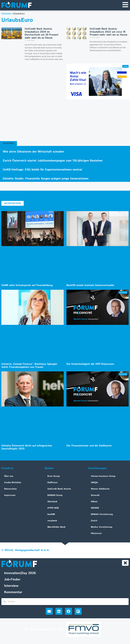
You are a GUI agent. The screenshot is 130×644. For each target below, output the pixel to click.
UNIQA (94, 483)
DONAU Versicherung (102, 515)
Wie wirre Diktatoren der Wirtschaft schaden (33, 152)
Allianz (94, 502)
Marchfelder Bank (56, 527)
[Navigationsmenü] (125, 5)
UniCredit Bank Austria (59, 489)
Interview (11, 586)
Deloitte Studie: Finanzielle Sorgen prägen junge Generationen (46, 179)
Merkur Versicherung (102, 527)
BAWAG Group (55, 496)
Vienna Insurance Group (103, 476)
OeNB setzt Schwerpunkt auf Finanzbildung (27, 286)
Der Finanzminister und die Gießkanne (89, 446)
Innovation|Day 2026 (20, 574)
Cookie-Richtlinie (13, 483)
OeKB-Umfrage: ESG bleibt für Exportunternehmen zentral (42, 170)
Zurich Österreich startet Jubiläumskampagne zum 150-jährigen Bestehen (53, 161)
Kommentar (13, 593)
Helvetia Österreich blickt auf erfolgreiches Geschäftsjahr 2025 (27, 448)
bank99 (51, 515)
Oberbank (52, 502)
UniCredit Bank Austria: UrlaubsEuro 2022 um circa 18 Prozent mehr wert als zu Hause (108, 32)
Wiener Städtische (100, 489)
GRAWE (95, 508)
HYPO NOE (53, 508)
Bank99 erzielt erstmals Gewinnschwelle (90, 286)
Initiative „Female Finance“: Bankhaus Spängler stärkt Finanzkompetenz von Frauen (29, 366)
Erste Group (54, 476)
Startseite (6, 14)
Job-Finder (12, 580)
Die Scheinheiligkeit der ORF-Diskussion (90, 364)
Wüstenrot (96, 534)
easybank (52, 521)
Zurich (94, 521)
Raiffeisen (52, 483)
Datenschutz (10, 489)
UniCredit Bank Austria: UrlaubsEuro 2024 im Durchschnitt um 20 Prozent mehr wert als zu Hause (41, 34)
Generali (95, 496)
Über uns (9, 476)
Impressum (10, 496)
